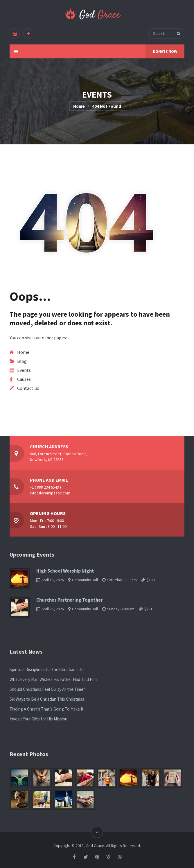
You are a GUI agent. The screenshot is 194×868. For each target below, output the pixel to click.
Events (24, 370)
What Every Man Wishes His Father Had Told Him (53, 679)
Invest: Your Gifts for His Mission (38, 719)
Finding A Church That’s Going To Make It (47, 709)
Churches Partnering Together (70, 600)
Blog (22, 361)
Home (79, 106)
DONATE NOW (165, 51)
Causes (24, 379)
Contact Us (28, 388)
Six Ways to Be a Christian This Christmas (47, 699)
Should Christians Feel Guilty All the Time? (47, 689)
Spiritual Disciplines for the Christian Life (47, 669)
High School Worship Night (65, 571)
